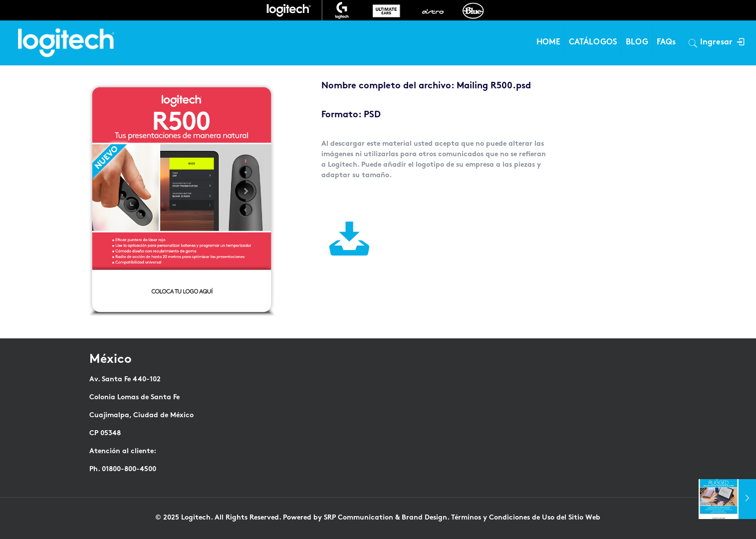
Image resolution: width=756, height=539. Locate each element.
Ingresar (722, 43)
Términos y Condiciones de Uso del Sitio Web (526, 518)
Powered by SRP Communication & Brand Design (365, 518)
